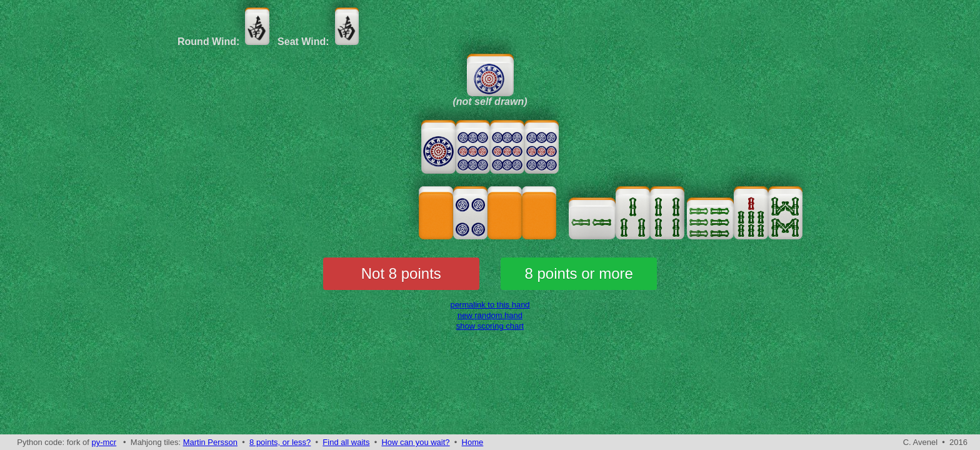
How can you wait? (415, 442)
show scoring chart (490, 326)
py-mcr (104, 442)
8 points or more (579, 273)
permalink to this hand (490, 305)
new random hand (490, 315)
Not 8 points (401, 273)
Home (473, 442)
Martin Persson (210, 442)
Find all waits (346, 442)
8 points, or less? (280, 442)
